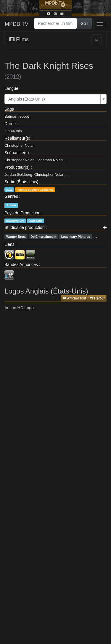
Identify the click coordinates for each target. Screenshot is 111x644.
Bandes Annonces (21, 264)
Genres (11, 196)
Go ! (84, 23)
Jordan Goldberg (18, 175)
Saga (9, 109)
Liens (9, 244)
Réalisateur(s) (17, 138)
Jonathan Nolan (50, 160)
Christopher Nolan (20, 146)
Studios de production (24, 227)
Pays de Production (22, 213)
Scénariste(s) (17, 153)
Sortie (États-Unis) (21, 182)
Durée (10, 124)
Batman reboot (17, 117)
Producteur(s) (17, 167)
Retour (97, 298)
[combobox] (55, 23)
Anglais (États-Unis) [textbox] (27, 99)
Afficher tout (74, 298)
